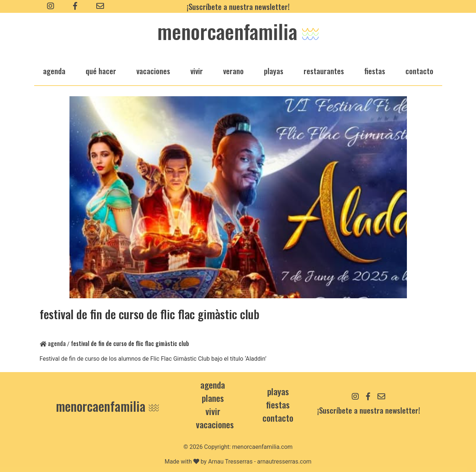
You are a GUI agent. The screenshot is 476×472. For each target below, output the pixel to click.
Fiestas (278, 404)
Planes (213, 398)
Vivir (213, 411)
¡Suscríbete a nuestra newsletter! (238, 6)
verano (233, 71)
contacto (278, 418)
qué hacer (101, 71)
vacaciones (153, 71)
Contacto (419, 71)
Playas (278, 391)
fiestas (375, 71)
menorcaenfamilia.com (263, 447)
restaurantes (324, 71)
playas (274, 71)
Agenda (53, 343)
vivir (197, 71)
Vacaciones (215, 424)
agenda (54, 71)
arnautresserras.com (284, 462)
